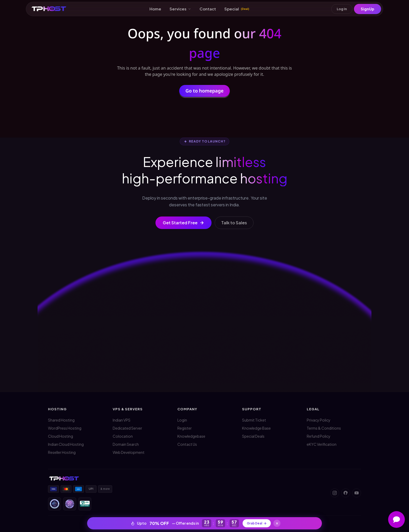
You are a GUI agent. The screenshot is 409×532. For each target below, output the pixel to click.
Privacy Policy (319, 420)
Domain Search (126, 444)
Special (237, 9)
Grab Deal (257, 523)
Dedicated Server (127, 428)
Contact (208, 9)
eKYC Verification (322, 444)
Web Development (129, 452)
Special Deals (253, 436)
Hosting (57, 409)
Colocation (123, 436)
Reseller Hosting (62, 452)
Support (252, 409)
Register (185, 428)
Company (187, 409)
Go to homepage (204, 92)
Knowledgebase (191, 436)
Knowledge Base (256, 428)
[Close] (279, 523)
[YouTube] (357, 493)
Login (182, 420)
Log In (340, 9)
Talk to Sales (234, 223)
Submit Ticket (254, 420)
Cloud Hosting (61, 436)
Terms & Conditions (324, 428)
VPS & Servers (128, 409)
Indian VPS (122, 420)
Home (155, 9)
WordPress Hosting (65, 428)
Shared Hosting (61, 420)
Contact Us (187, 444)
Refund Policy (319, 436)
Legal (313, 409)
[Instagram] (335, 493)
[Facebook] (346, 493)
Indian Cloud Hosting (66, 444)
